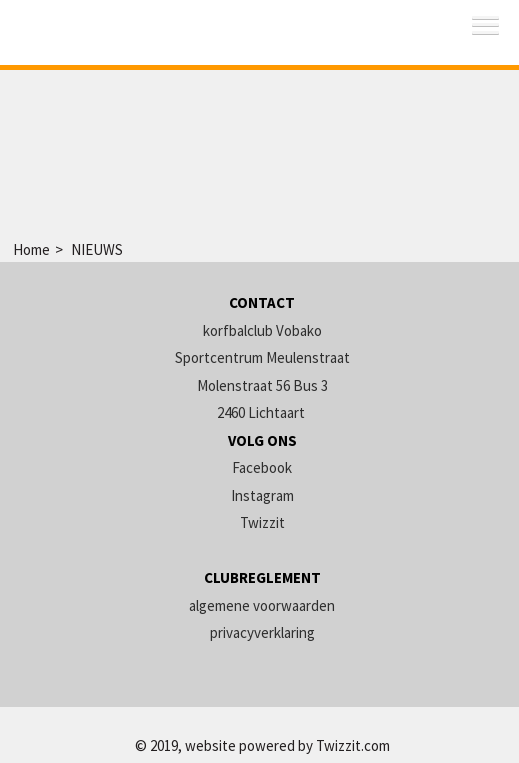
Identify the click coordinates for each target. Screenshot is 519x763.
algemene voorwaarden (262, 605)
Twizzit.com (353, 745)
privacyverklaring (262, 632)
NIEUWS (97, 249)
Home (31, 249)
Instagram (262, 495)
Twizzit (262, 522)
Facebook (262, 467)
